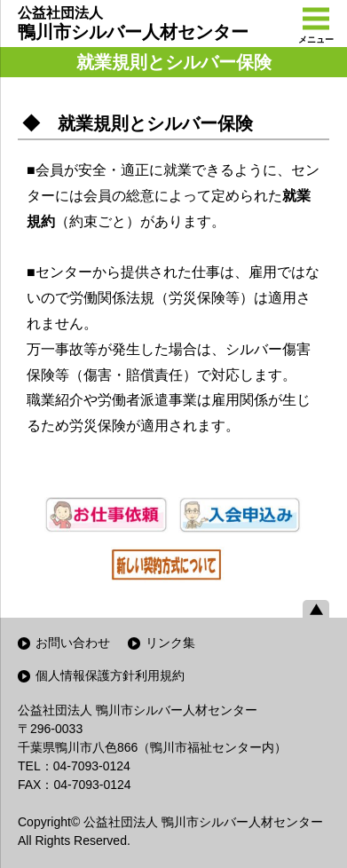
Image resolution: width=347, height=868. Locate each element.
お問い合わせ (73, 643)
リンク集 (170, 643)
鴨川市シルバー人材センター (133, 23)
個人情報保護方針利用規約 (110, 675)
